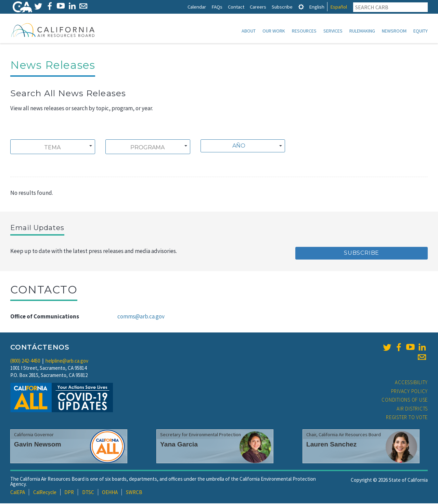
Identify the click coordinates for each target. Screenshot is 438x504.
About (249, 31)
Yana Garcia (179, 445)
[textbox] (241, 147)
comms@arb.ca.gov (141, 317)
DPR (69, 493)
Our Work (274, 31)
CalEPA (18, 493)
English (317, 7)
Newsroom (394, 31)
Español (339, 7)
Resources (304, 31)
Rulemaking (362, 31)
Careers (258, 7)
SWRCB (134, 493)
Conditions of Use (405, 400)
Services (333, 31)
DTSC (88, 493)
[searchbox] (53, 148)
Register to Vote (407, 418)
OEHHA (110, 493)
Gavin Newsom (38, 445)
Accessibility (411, 383)
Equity (421, 31)
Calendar (197, 7)
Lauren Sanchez (331, 445)
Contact (236, 7)
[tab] (301, 7)
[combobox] (53, 147)
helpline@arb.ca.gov (67, 361)
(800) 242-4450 (25, 361)
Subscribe (282, 7)
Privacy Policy (410, 392)
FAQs (217, 7)
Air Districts (412, 409)
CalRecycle (45, 493)
